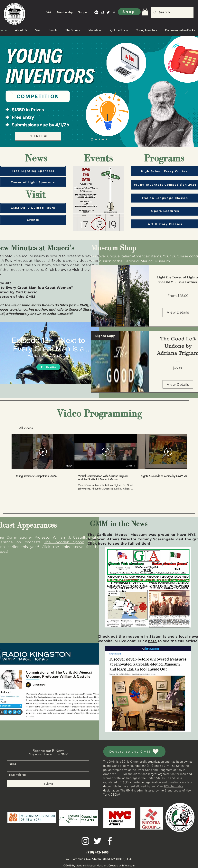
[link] (145, 11)
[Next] (187, 92)
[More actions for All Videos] (24, 428)
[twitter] (108, 12)
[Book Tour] (103, 139)
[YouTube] (96, 12)
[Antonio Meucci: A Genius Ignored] (107, 139)
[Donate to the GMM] (134, 752)
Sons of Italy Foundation (128, 766)
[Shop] (129, 12)
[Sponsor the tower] (99, 139)
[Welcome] (96, 139)
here (102, 543)
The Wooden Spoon (64, 542)
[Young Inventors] (92, 139)
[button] (24, 428)
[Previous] (11, 92)
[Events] (33, 220)
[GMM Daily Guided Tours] (33, 208)
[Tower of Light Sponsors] (33, 182)
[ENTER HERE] (38, 136)
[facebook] (114, 12)
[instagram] (102, 12)
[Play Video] (43, 452)
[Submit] (49, 784)
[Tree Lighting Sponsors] (33, 171)
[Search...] (172, 12)
